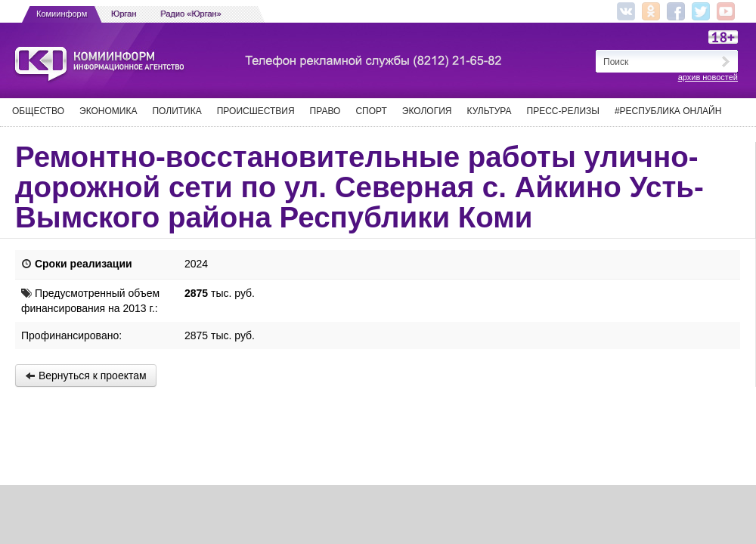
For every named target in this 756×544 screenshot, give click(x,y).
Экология (427, 111)
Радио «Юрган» (191, 14)
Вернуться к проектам (86, 376)
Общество (38, 111)
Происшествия (256, 111)
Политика (177, 111)
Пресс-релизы (563, 111)
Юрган (124, 14)
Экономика (108, 111)
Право (325, 111)
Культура (490, 111)
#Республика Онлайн (668, 111)
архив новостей (708, 77)
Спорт (371, 111)
